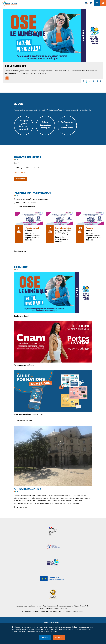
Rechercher (20, 179)
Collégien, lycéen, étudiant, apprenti (24, 125)
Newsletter (86, 3)
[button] (83, 81)
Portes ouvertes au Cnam (24, 365)
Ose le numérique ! (21, 316)
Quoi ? (16, 163)
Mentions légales (51, 622)
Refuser (45, 637)
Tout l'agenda (20, 251)
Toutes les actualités (23, 421)
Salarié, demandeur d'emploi (45, 125)
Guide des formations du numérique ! (28, 414)
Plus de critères (20, 172)
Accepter (59, 637)
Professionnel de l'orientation (67, 125)
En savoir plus (20, 507)
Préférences (53, 631)
